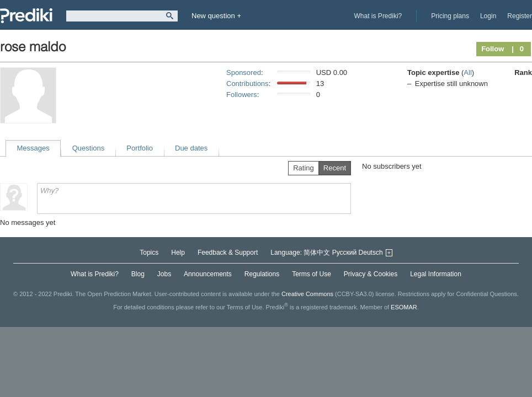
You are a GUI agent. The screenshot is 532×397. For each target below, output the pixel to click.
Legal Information (436, 274)
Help (178, 253)
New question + (216, 16)
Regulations (262, 274)
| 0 (518, 49)
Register (520, 16)
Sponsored (244, 73)
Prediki (26, 16)
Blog (138, 274)
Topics (149, 253)
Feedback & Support (228, 253)
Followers (242, 95)
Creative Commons (307, 294)
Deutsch (371, 253)
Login (488, 16)
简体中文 (317, 253)
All (467, 73)
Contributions (248, 84)
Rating (304, 168)
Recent (335, 168)
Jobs (164, 274)
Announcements (208, 274)
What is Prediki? (378, 16)
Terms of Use (312, 274)
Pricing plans (450, 16)
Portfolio (140, 148)
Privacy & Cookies (371, 274)
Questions (89, 148)
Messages (33, 148)
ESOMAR (404, 307)
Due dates (191, 148)
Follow (493, 49)
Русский (345, 253)
